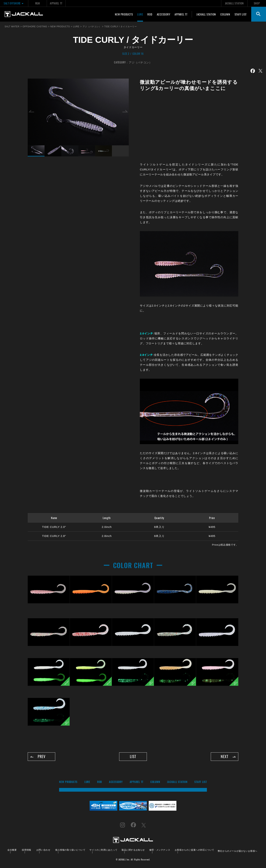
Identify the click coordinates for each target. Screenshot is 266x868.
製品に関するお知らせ (133, 850)
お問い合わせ (43, 850)
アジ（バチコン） (140, 62)
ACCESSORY (164, 14)
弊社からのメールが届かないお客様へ (238, 851)
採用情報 (26, 850)
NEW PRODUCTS (124, 14)
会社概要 (12, 850)
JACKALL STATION (234, 3)
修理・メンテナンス (160, 850)
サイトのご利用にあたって (103, 850)
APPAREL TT (56, 3)
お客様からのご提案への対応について (195, 850)
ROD (150, 14)
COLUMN (225, 14)
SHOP (257, 3)
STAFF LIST (241, 14)
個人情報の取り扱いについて (70, 850)
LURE (140, 14)
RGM (38, 3)
